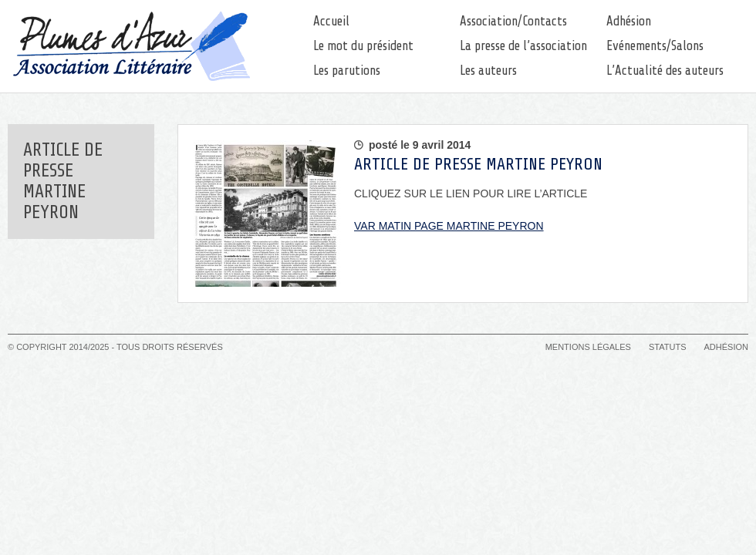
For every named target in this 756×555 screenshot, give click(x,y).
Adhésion (629, 21)
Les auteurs (488, 71)
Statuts (667, 347)
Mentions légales (588, 347)
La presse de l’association (523, 46)
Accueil (331, 21)
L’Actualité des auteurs (665, 71)
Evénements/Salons (655, 46)
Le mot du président (363, 46)
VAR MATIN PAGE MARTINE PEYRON (449, 226)
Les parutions (347, 71)
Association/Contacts (513, 21)
